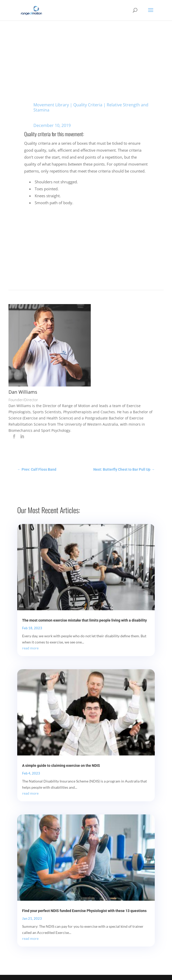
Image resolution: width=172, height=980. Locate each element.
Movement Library (51, 105)
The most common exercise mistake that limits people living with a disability (84, 620)
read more (30, 648)
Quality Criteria (88, 105)
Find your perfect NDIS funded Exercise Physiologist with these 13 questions (84, 911)
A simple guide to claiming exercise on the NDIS (61, 766)
